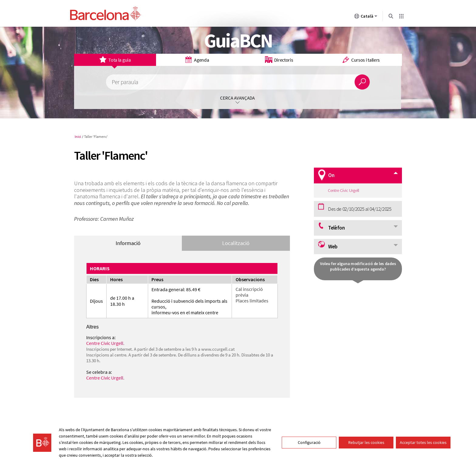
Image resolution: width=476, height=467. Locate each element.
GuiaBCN (238, 40)
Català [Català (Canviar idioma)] (366, 17)
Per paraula (125, 82)
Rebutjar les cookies (366, 442)
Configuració (309, 442)
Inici (78, 136)
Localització (236, 243)
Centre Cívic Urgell (105, 343)
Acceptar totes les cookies (423, 442)
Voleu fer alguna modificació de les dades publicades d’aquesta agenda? (358, 266)
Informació (128, 243)
